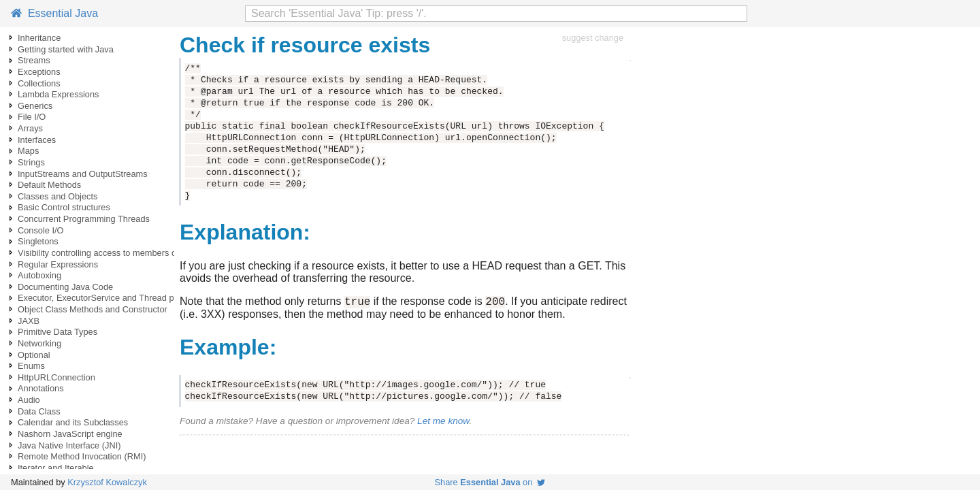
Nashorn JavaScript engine (70, 434)
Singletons (38, 241)
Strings (31, 162)
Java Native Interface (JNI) (69, 445)
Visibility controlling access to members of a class (113, 253)
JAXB (29, 321)
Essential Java (54, 13)
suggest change (593, 38)
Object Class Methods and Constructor (93, 309)
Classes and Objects (58, 196)
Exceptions (39, 72)
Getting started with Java (66, 49)
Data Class (39, 411)
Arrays (30, 128)
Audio (29, 400)
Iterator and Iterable (56, 468)
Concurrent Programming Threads (84, 219)
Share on (490, 482)
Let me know (443, 423)
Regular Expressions (58, 264)
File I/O (32, 117)
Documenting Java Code (65, 287)
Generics (35, 106)
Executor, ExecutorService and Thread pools (104, 298)
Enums (31, 366)
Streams (34, 60)
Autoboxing (39, 275)
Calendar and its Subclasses (73, 422)
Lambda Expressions (59, 94)
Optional (34, 355)
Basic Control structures (64, 207)
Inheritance (39, 38)
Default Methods (49, 185)
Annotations (41, 388)
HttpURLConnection (56, 377)
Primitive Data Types (58, 332)
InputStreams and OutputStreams (83, 174)
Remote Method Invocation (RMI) (82, 456)
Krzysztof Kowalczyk (107, 482)
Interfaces (37, 140)
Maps (28, 151)
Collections (39, 83)
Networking (39, 343)
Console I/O (41, 230)
